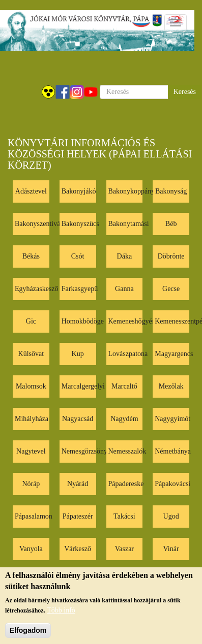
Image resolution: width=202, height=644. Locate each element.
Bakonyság (171, 191)
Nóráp (31, 484)
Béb (171, 224)
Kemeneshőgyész (133, 321)
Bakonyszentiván (39, 224)
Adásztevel (31, 191)
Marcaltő (124, 386)
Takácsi (124, 516)
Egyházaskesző (37, 289)
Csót (78, 256)
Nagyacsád (78, 419)
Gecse (171, 289)
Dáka (125, 256)
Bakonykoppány (132, 191)
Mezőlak (171, 386)
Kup (78, 354)
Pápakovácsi (172, 484)
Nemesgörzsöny (84, 451)
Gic (31, 321)
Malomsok (31, 386)
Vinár (171, 549)
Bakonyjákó (79, 191)
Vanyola (31, 549)
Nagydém (124, 419)
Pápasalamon (34, 516)
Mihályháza (32, 419)
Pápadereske (126, 484)
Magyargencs (174, 354)
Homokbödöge (83, 321)
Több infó (61, 617)
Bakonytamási (129, 224)
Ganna (124, 289)
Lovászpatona (128, 354)
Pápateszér (78, 516)
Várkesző (78, 549)
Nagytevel (31, 451)
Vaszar (124, 549)
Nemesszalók (127, 451)
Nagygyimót (172, 419)
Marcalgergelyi (83, 386)
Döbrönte (171, 256)
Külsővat (31, 354)
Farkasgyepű (80, 289)
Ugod (171, 516)
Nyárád (78, 484)
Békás (31, 256)
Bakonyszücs (80, 224)
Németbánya (173, 451)
